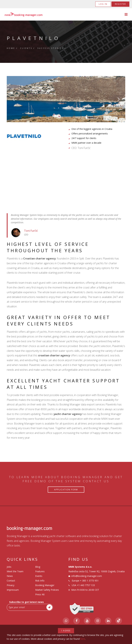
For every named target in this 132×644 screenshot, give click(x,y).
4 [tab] (73, 108)
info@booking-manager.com (87, 576)
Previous (13, 99)
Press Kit (40, 594)
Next (119, 99)
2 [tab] (64, 108)
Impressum (13, 590)
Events (39, 576)
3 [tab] (68, 108)
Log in (103, 4)
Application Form (66, 490)
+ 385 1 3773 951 (89, 581)
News (10, 576)
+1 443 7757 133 (86, 585)
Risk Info (40, 581)
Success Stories (50, 48)
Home (11, 48)
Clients (26, 48)
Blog (38, 567)
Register (120, 4)
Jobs (9, 567)
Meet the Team (15, 571)
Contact (11, 581)
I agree (66, 631)
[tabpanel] (66, 99)
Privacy (11, 585)
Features (40, 571)
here (83, 639)
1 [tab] (59, 108)
